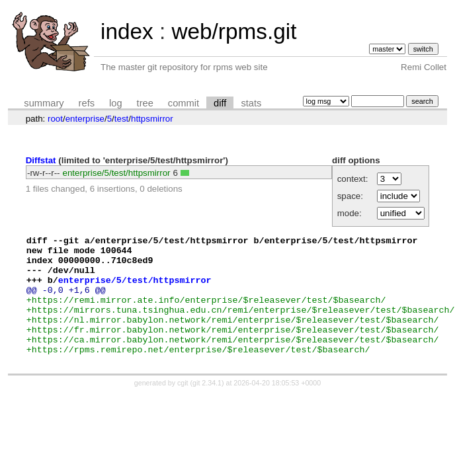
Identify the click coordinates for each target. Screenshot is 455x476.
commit (184, 103)
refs (87, 103)
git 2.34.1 (207, 407)
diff (220, 103)
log (116, 103)
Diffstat (41, 160)
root (55, 119)
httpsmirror (152, 119)
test (121, 119)
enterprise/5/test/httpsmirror (117, 173)
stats (251, 103)
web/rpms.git (234, 31)
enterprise (85, 119)
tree (145, 103)
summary (44, 103)
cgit (184, 407)
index (127, 31)
